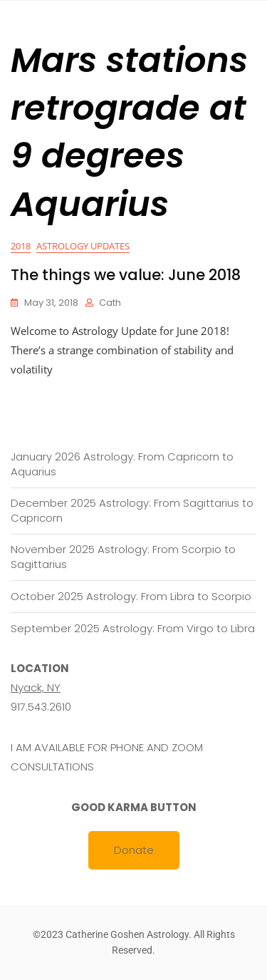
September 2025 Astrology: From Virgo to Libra (133, 628)
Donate (134, 850)
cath (110, 303)
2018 (21, 246)
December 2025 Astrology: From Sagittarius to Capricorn (132, 510)
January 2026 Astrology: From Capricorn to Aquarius (122, 464)
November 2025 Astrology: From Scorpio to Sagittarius (123, 557)
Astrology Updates (83, 246)
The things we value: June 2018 (126, 275)
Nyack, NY (36, 687)
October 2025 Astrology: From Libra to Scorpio (131, 596)
